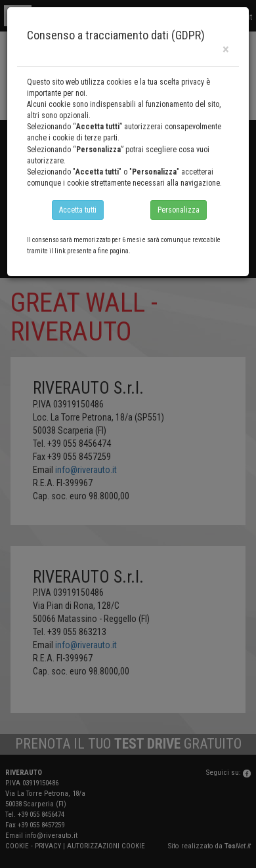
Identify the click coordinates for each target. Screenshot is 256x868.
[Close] (226, 50)
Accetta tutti (78, 210)
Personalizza (179, 210)
